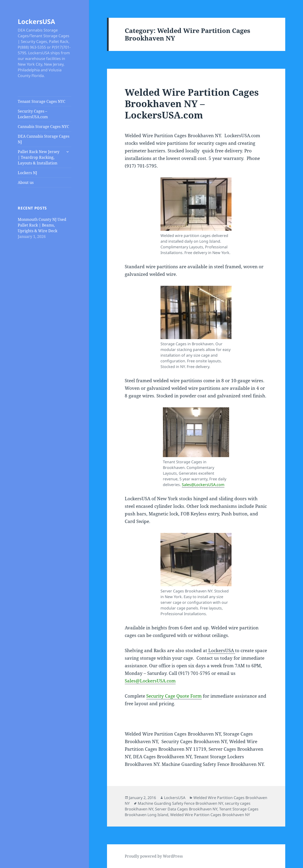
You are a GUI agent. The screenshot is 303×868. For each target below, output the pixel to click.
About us (26, 182)
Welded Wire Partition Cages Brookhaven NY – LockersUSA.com (192, 103)
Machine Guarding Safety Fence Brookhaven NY (180, 803)
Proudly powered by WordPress (154, 856)
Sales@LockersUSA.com (203, 485)
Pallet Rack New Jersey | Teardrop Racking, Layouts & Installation (39, 157)
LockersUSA (36, 21)
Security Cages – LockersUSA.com (33, 114)
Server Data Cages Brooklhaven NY (186, 809)
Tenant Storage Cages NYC (42, 101)
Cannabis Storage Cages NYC (43, 127)
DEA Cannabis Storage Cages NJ (44, 139)
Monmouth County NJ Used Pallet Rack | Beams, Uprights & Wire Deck (42, 225)
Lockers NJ (27, 173)
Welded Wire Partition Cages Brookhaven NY (210, 815)
